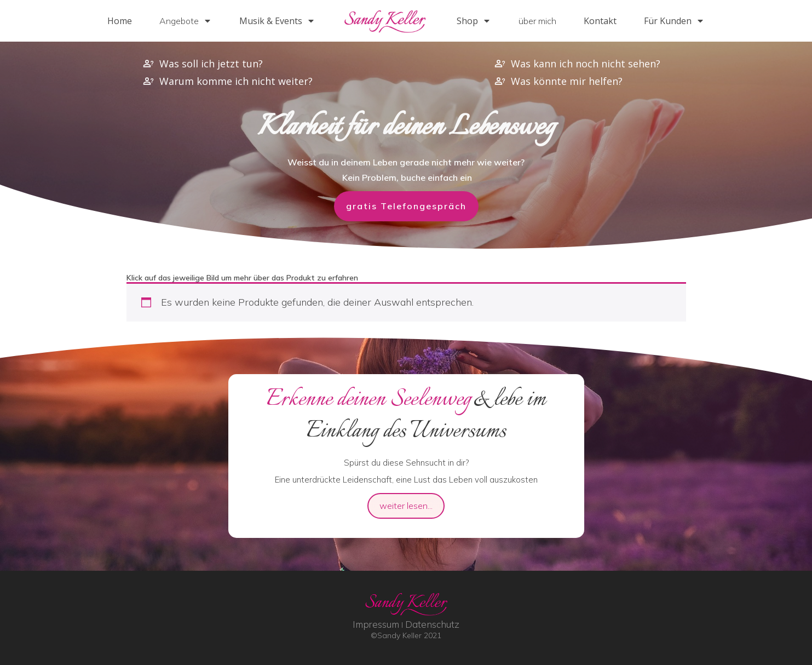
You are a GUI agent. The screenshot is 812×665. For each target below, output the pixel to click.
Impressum (376, 624)
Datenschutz (432, 624)
